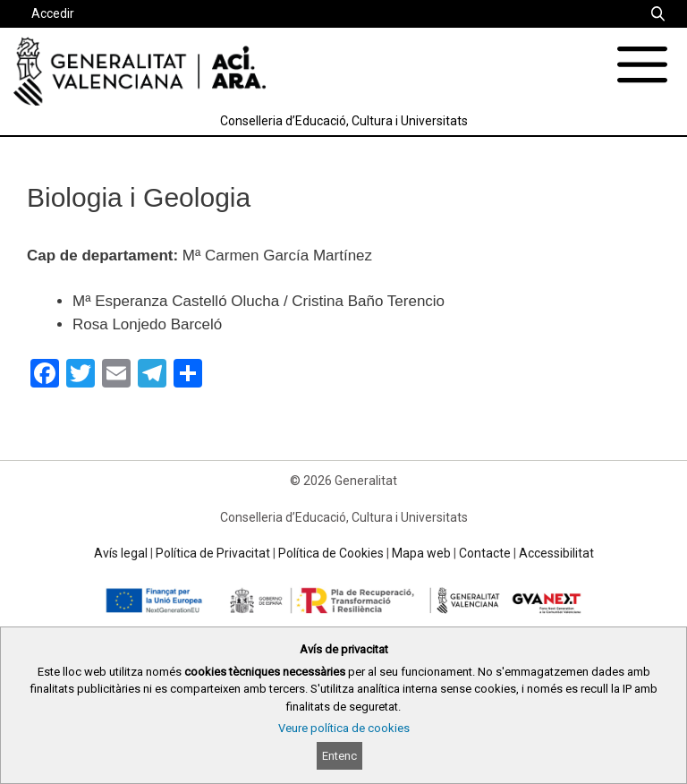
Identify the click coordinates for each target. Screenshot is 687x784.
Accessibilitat (556, 553)
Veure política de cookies (344, 728)
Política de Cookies (331, 553)
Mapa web (421, 553)
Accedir (53, 13)
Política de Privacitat (213, 553)
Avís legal (121, 553)
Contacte (485, 553)
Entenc (339, 756)
